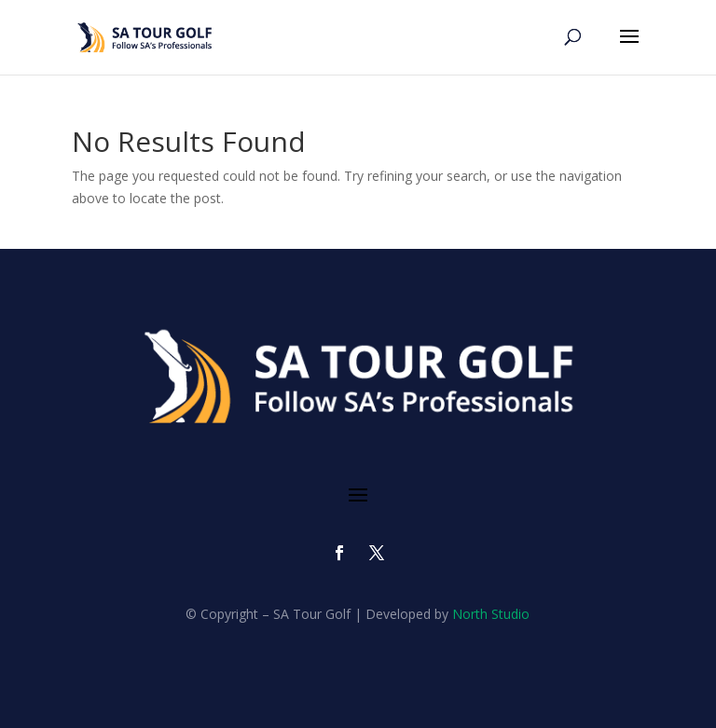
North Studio (491, 614)
